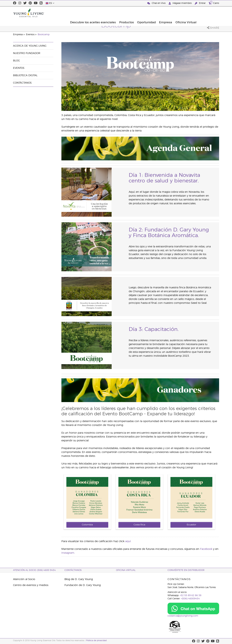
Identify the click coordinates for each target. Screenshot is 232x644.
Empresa (186, 13)
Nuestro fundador (27, 53)
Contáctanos (22, 83)
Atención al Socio (24, 579)
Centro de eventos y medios (31, 585)
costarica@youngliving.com (183, 616)
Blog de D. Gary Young (79, 579)
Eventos (30, 35)
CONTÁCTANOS (73, 570)
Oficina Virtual (207, 13)
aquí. (128, 541)
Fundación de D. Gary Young (83, 585)
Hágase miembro (181, 3)
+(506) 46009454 (190, 599)
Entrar (201, 3)
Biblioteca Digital (25, 75)
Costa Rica (139, 525)
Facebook (206, 549)
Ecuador (191, 525)
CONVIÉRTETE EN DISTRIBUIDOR (186, 570)
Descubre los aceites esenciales (113, 13)
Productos (147, 13)
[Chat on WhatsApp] (193, 608)
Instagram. (68, 553)
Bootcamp (44, 35)
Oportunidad (167, 13)
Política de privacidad (96, 640)
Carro (214, 3)
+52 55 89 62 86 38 (191, 595)
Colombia (87, 525)
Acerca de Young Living (30, 46)
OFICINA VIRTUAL (126, 570)
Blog (16, 61)
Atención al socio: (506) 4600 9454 (34, 570)
